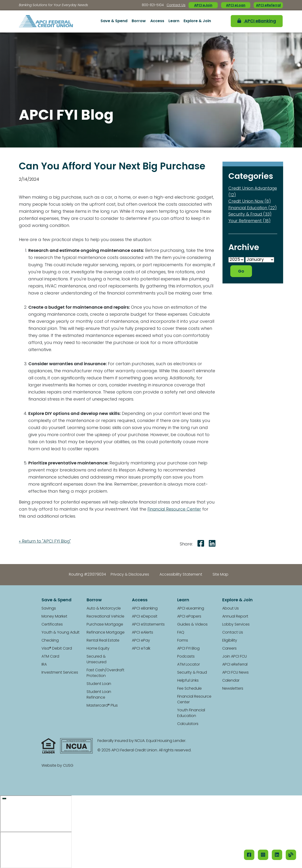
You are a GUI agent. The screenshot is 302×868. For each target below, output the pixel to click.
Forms (183, 641)
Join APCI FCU (235, 657)
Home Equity (98, 649)
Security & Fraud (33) (250, 220)
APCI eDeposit (145, 617)
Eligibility (230, 641)
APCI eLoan (236, 6)
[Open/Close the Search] (221, 21)
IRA (44, 665)
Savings (49, 609)
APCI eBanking (254, 21)
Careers (229, 649)
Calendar (231, 681)
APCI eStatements (148, 625)
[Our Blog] (291, 855)
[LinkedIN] (277, 855)
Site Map (220, 575)
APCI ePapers (189, 617)
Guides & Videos (192, 625)
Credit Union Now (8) (250, 201)
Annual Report (235, 617)
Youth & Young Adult (61, 633)
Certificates (52, 625)
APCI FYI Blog (188, 649)
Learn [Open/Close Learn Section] (174, 21)
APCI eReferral (268, 6)
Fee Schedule (189, 689)
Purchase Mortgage (105, 625)
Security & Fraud (192, 673)
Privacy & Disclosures (130, 575)
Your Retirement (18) (250, 227)
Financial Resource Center (175, 510)
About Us (231, 609)
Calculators (188, 724)
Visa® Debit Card (57, 649)
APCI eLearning (191, 609)
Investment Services (60, 673)
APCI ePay (141, 641)
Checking (50, 641)
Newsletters (233, 689)
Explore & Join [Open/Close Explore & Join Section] (197, 21)
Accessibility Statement (181, 575)
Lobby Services (236, 625)
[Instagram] (263, 855)
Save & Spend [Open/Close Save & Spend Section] (114, 21)
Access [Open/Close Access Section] (157, 21)
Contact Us (176, 5)
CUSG (68, 766)
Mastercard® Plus (102, 706)
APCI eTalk (141, 649)
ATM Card (50, 657)
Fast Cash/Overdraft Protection (105, 673)
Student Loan (99, 684)
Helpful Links (188, 681)
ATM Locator (189, 665)
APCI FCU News (235, 673)
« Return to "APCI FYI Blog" (45, 542)
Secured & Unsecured (96, 659)
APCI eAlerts (143, 633)
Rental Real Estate (103, 641)
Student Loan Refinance (99, 695)
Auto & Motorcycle (104, 609)
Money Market (54, 617)
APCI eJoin (203, 6)
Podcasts (186, 657)
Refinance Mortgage (106, 633)
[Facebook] (249, 855)
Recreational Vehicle (105, 617)
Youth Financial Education (191, 713)
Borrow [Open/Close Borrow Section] (139, 21)
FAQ (181, 633)
